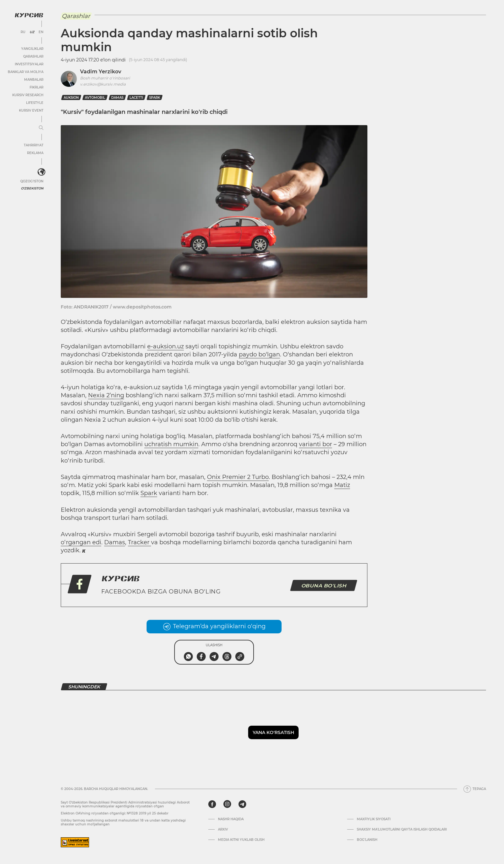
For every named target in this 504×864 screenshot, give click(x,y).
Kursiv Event (31, 110)
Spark (155, 98)
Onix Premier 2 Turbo (238, 477)
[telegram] (242, 804)
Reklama (35, 153)
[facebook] (212, 804)
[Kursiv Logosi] (29, 15)
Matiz (342, 485)
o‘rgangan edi (81, 542)
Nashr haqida (231, 819)
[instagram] (227, 804)
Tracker (139, 542)
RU (23, 32)
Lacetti (136, 98)
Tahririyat (34, 145)
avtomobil (95, 98)
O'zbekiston (32, 188)
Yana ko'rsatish (273, 732)
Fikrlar (36, 87)
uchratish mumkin (171, 444)
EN (41, 32)
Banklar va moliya (26, 72)
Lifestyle (35, 103)
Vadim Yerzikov (101, 72)
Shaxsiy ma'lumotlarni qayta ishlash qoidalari (402, 830)
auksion (71, 98)
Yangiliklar (32, 49)
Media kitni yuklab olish (241, 840)
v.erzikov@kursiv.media (103, 84)
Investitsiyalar (29, 64)
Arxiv (223, 830)
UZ (32, 32)
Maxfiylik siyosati (374, 819)
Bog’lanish (367, 840)
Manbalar (34, 80)
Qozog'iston (32, 181)
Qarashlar (33, 56)
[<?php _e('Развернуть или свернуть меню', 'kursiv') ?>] (41, 172)
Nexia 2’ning (106, 395)
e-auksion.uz (166, 346)
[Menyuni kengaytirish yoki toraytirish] (41, 128)
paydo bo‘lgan (259, 354)
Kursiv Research (28, 95)
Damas (117, 98)
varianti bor (315, 444)
